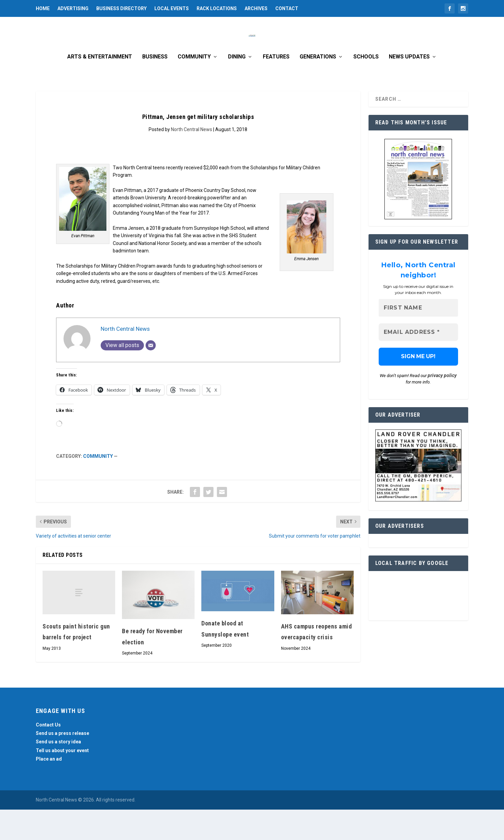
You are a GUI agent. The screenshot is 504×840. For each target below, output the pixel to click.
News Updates (409, 87)
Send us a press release (62, 764)
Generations (318, 87)
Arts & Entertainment (100, 87)
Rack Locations (217, 8)
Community (194, 87)
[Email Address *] (418, 363)
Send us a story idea (58, 772)
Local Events (172, 8)
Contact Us (48, 755)
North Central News (192, 160)
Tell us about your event (62, 781)
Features (276, 87)
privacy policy (442, 406)
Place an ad (49, 789)
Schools (366, 87)
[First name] (418, 338)
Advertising (73, 8)
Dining (237, 87)
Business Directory (121, 8)
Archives (256, 8)
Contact (287, 8)
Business (155, 87)
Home (43, 8)
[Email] (151, 376)
